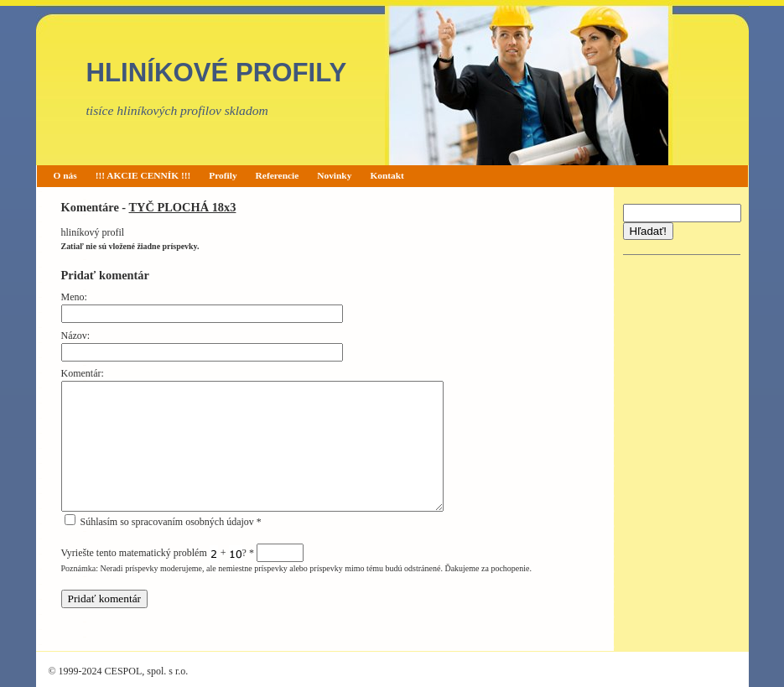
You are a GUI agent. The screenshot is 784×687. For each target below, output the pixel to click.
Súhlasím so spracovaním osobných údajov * (163, 522)
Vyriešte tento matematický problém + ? (182, 553)
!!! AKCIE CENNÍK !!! (143, 175)
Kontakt (387, 175)
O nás (65, 175)
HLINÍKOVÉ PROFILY (217, 73)
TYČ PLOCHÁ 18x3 (183, 207)
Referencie (278, 175)
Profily (223, 175)
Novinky (334, 175)
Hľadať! (648, 231)
